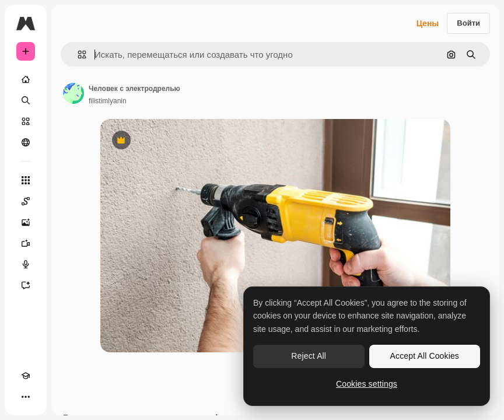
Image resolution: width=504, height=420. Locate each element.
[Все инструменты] (26, 180)
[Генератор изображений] (26, 222)
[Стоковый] (26, 121)
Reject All (309, 356)
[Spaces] (26, 201)
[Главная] (26, 79)
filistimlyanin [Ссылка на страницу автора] (108, 101)
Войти (468, 23)
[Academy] (26, 376)
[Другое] (26, 397)
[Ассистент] (26, 285)
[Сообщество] (26, 142)
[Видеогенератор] (26, 243)
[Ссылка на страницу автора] (73, 93)
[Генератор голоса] (26, 264)
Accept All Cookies (425, 356)
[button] (77, 55)
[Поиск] (26, 100)
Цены (428, 23)
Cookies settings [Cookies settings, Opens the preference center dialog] (367, 384)
